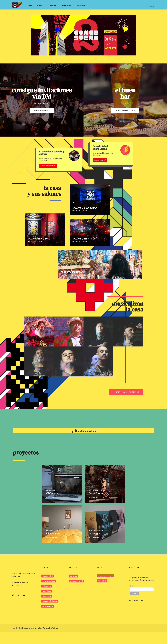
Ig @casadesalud (84, 434)
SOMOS (54, 6)
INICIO (30, 6)
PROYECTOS (67, 6)
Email (132, 598)
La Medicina (39, 640)
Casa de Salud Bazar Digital (100, 148)
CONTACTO (81, 6)
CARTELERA (41, 6)
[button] (77, 593)
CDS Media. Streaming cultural (51, 153)
